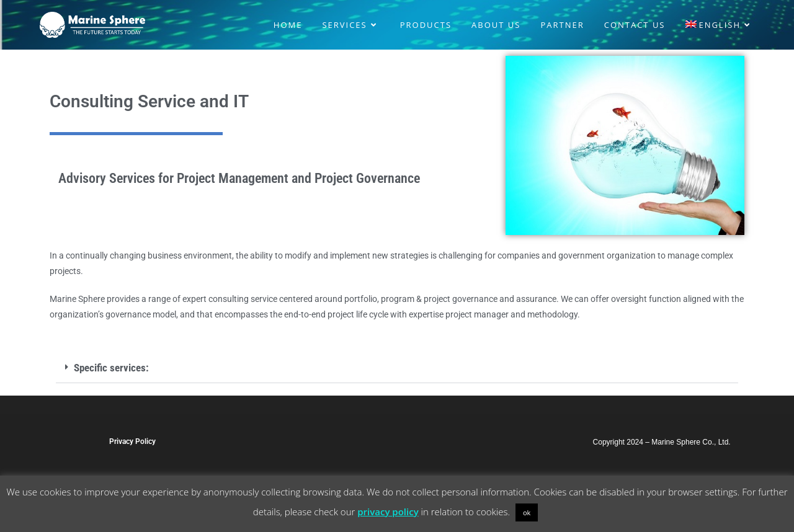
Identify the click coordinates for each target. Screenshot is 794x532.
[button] (397, 368)
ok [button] (527, 512)
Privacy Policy (132, 441)
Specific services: (111, 368)
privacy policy (388, 512)
